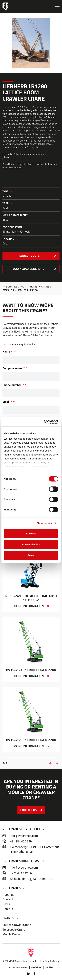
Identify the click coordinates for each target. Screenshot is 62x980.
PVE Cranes (5, 7)
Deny (31, 555)
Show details (44, 523)
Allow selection (31, 544)
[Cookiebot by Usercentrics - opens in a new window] (44, 422)
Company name (15, 368)
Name (9, 352)
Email (9, 402)
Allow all (31, 534)
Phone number (15, 385)
